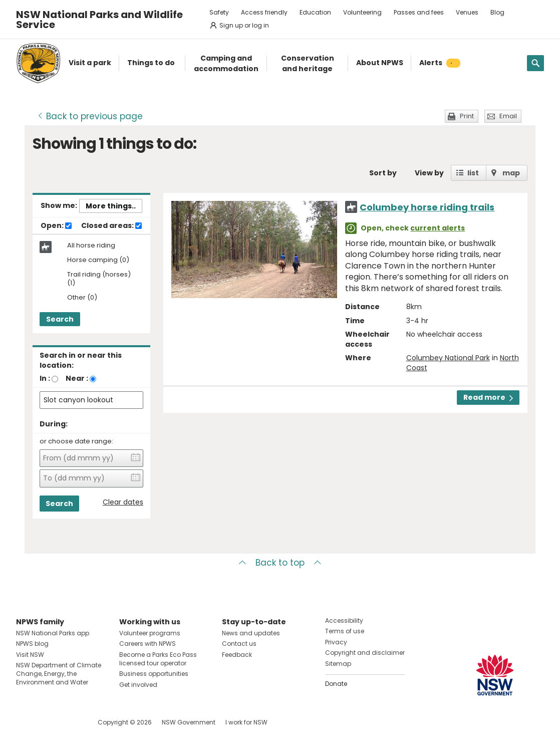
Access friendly (264, 12)
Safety (219, 12)
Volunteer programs (150, 633)
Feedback (237, 655)
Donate (336, 684)
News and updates (251, 633)
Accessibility (344, 621)
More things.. (111, 206)
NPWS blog (32, 644)
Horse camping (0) (98, 260)
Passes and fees (419, 12)
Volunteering (362, 12)
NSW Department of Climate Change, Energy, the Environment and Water (59, 674)
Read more (488, 397)
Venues (467, 12)
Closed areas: (111, 226)
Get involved (138, 685)
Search (60, 319)
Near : (77, 378)
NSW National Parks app (53, 633)
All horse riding (91, 245)
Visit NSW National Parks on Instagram (47, 722)
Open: (56, 226)
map (511, 173)
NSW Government (189, 722)
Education (315, 12)
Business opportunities (154, 674)
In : (45, 378)
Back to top (280, 563)
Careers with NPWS (148, 644)
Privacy (336, 642)
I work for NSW (246, 722)
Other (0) (82, 298)
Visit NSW (30, 655)
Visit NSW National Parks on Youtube (68, 722)
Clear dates (123, 502)
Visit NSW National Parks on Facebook (25, 722)
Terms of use (345, 631)
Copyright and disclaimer (365, 653)
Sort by (383, 173)
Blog (497, 12)
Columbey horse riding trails (427, 207)
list (473, 173)
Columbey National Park (448, 358)
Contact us (239, 644)
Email (508, 116)
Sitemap (338, 664)
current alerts (438, 228)
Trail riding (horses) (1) (99, 279)
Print (467, 116)
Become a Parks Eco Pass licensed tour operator (158, 659)
